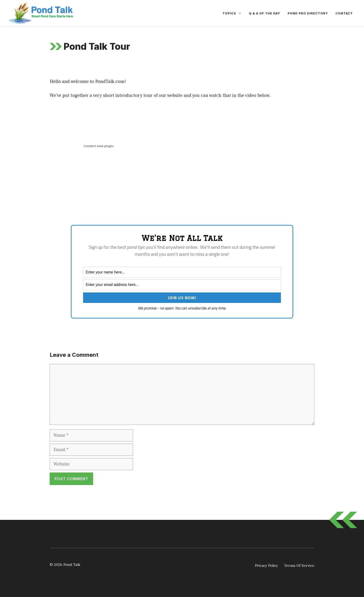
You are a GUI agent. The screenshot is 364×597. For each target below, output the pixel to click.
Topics (234, 13)
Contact (344, 13)
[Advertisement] (104, 209)
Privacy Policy (266, 566)
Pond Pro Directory (308, 13)
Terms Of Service (299, 566)
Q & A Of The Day (265, 13)
